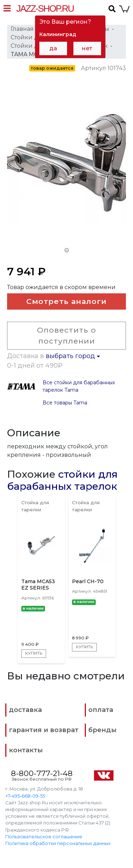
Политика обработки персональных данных (58, 843)
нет (87, 48)
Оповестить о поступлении (66, 336)
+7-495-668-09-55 (25, 796)
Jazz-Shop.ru (45, 8)
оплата (101, 710)
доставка (25, 710)
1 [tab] (67, 250)
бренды (102, 730)
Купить (34, 653)
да (53, 48)
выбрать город (73, 356)
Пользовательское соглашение (44, 837)
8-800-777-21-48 (42, 773)
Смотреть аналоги (66, 301)
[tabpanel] (66, 169)
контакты (26, 750)
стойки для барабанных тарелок (62, 480)
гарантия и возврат (44, 730)
